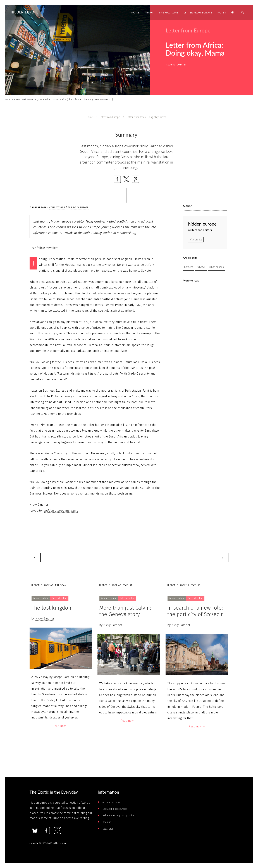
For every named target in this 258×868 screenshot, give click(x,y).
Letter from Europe (110, 117)
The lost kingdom (52, 608)
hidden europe (80, 207)
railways (201, 267)
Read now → (61, 726)
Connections (57, 207)
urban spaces (216, 267)
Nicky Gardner (45, 619)
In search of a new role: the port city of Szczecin (196, 611)
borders (189, 267)
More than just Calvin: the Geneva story (125, 611)
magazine (61, 511)
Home (90, 117)
